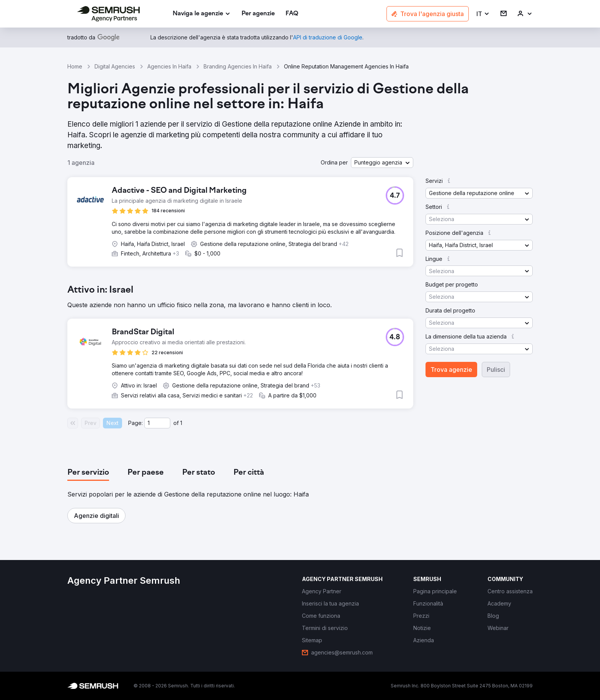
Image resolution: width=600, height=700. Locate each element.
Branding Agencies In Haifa (238, 66)
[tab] (88, 473)
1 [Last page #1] (181, 423)
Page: (135, 423)
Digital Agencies (115, 66)
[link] (258, 14)
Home (75, 66)
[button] (483, 14)
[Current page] (157, 423)
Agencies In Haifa (169, 66)
